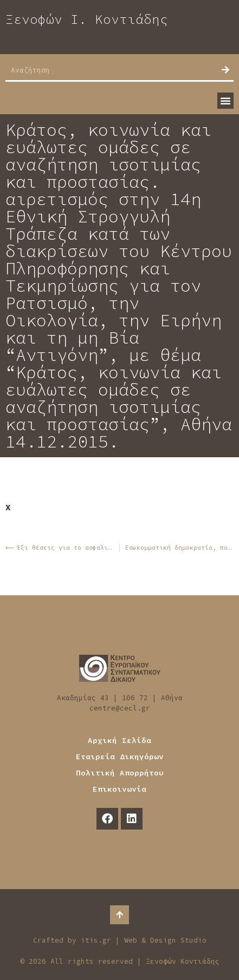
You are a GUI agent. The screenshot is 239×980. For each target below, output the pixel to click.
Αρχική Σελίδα (119, 740)
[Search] (225, 70)
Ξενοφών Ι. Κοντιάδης (87, 19)
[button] (225, 101)
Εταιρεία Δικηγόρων (120, 757)
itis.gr (96, 940)
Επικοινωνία (119, 789)
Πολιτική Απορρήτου (120, 773)
